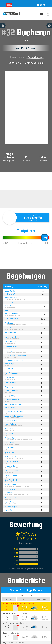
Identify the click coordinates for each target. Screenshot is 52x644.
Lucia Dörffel (33, 218)
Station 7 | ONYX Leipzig (26, 63)
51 (26, 157)
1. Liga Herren (17, 57)
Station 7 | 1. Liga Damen (26, 590)
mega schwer (9, 156)
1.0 (43, 157)
